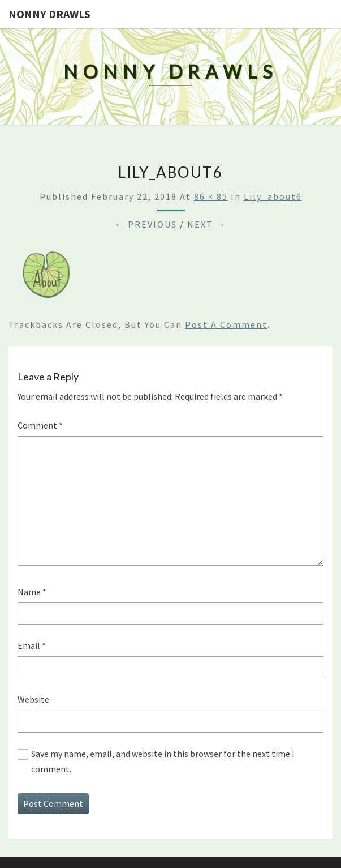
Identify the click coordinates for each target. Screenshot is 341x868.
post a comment (226, 324)
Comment (40, 425)
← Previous (146, 224)
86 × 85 (211, 196)
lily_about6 (273, 196)
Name (32, 592)
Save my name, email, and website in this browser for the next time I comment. (163, 761)
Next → (207, 224)
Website (33, 699)
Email (32, 645)
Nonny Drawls (49, 14)
